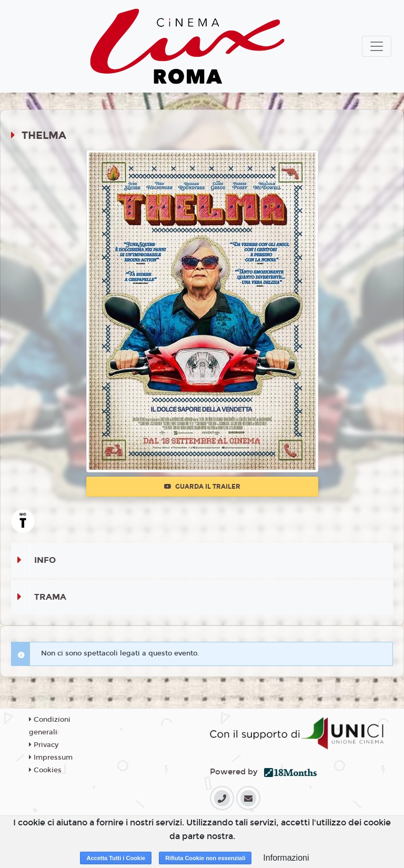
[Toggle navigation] (377, 46)
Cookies (45, 770)
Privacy (44, 745)
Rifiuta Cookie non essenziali (205, 858)
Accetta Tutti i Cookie (116, 858)
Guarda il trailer (202, 487)
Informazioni (286, 858)
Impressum (51, 758)
